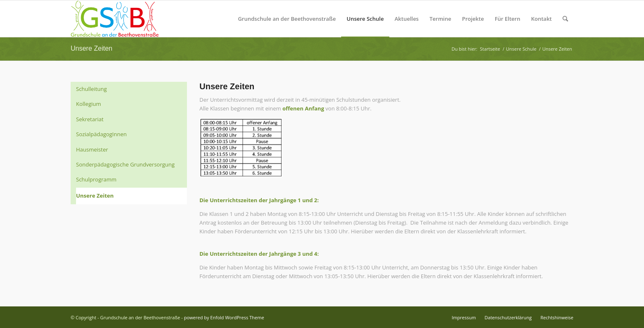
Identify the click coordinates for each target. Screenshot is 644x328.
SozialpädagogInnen (101, 134)
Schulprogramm (96, 179)
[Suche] (565, 19)
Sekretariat (90, 119)
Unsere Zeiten (92, 48)
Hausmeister (92, 149)
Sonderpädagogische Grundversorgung (125, 164)
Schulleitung (91, 89)
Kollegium (88, 104)
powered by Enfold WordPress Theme (224, 317)
